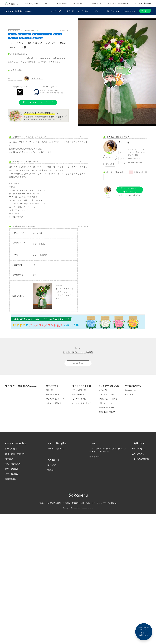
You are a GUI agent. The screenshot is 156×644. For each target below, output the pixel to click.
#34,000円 (12, 34)
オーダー (145, 11)
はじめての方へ (57, 11)
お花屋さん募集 (55, 521)
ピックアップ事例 (80, 408)
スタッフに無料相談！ (144, 631)
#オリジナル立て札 (27, 38)
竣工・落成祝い (12, 491)
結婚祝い (51, 487)
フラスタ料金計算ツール (56, 408)
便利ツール (95, 473)
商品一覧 (70, 11)
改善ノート (129, 403)
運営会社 (43, 521)
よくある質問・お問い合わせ (117, 4)
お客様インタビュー (107, 413)
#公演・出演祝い (24, 34)
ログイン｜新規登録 (143, 3)
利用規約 (66, 521)
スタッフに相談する (54, 413)
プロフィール (110, 157)
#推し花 (39, 38)
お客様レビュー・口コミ (109, 408)
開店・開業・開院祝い (15, 470)
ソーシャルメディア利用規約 (105, 521)
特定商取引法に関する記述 (81, 521)
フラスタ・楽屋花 (62, 4)
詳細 (36, 30)
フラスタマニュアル (107, 403)
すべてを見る (11, 465)
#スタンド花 (13, 38)
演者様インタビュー (107, 418)
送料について (138, 470)
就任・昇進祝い (12, 486)
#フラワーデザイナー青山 (42, 34)
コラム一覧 (103, 398)
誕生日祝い (52, 482)
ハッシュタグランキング (82, 413)
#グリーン (58, 34)
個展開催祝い (11, 497)
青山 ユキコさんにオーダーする (38, 102)
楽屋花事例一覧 (79, 403)
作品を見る (110, 164)
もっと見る (78, 371)
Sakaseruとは (131, 398)
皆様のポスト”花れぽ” (107, 423)
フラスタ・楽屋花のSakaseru (19, 11)
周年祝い (9, 475)
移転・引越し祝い (13, 481)
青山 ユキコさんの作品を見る (130, 195)
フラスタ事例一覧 (80, 398)
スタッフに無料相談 (141, 475)
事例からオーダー (53, 403)
